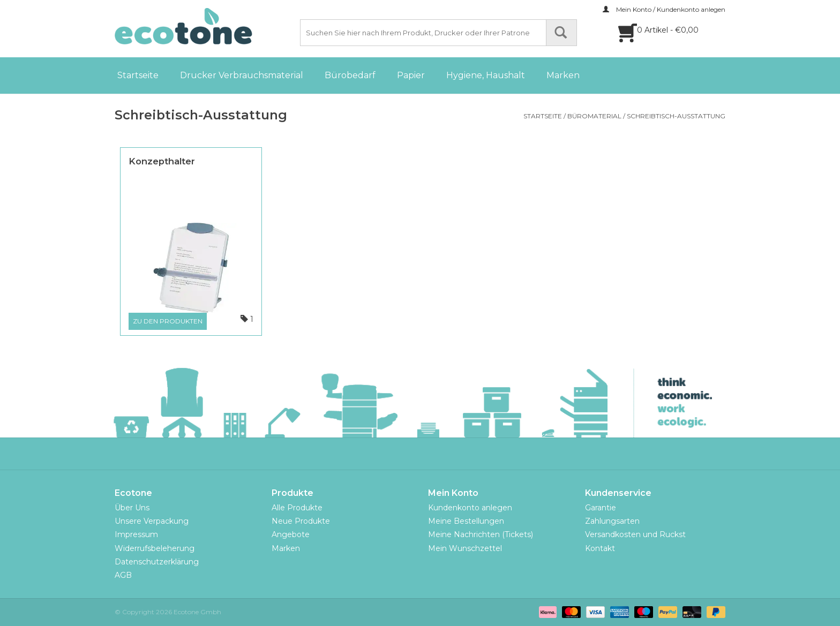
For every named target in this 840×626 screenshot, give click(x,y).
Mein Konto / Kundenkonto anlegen (664, 9)
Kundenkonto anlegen (470, 508)
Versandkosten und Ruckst (635, 534)
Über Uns (132, 508)
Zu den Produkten (168, 321)
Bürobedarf (350, 75)
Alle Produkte (297, 508)
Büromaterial (594, 116)
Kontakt (600, 548)
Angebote (291, 534)
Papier (411, 75)
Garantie (601, 508)
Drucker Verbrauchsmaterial (242, 75)
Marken (563, 75)
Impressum (136, 534)
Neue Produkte (301, 521)
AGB (123, 575)
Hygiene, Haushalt (486, 75)
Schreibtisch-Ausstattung (676, 116)
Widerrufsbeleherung (155, 548)
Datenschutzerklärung (157, 562)
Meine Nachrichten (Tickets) (481, 534)
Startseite (138, 75)
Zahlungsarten (612, 521)
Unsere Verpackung (152, 521)
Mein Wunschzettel (465, 548)
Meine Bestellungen (466, 521)
